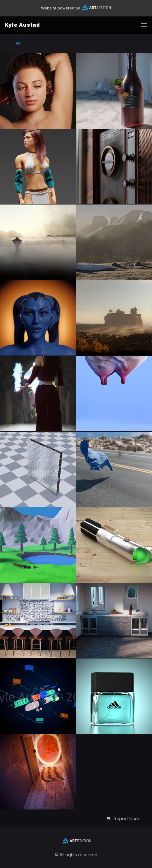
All (18, 43)
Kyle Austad (22, 25)
